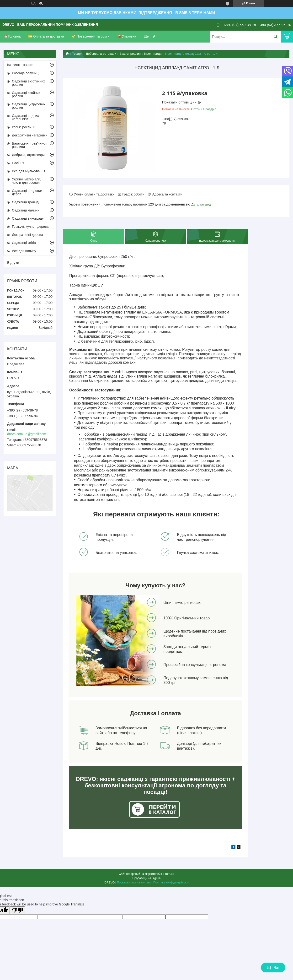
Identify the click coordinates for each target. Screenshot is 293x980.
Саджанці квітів (24, 243)
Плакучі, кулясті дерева (30, 227)
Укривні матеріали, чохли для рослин (27, 181)
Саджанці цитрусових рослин (29, 106)
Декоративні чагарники (30, 135)
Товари (77, 54)
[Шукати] (275, 37)
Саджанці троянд (25, 202)
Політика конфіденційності (171, 883)
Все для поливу (24, 251)
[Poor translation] (17, 910)
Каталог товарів (20, 65)
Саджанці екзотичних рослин (28, 83)
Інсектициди (153, 54)
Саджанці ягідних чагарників (25, 117)
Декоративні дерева (27, 235)
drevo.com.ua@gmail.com (27, 434)
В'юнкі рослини (24, 127)
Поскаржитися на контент (134, 883)
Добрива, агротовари (101, 54)
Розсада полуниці (26, 73)
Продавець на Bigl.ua (146, 878)
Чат (273, 968)
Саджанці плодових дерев (27, 192)
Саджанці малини (26, 210)
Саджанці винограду (28, 218)
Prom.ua (169, 874)
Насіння (18, 163)
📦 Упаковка (127, 36)
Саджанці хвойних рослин (26, 94)
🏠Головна (12, 36)
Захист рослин (130, 54)
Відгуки (13, 263)
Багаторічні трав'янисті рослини (30, 145)
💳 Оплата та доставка (46, 36)
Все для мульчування (29, 171)
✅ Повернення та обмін (91, 36)
